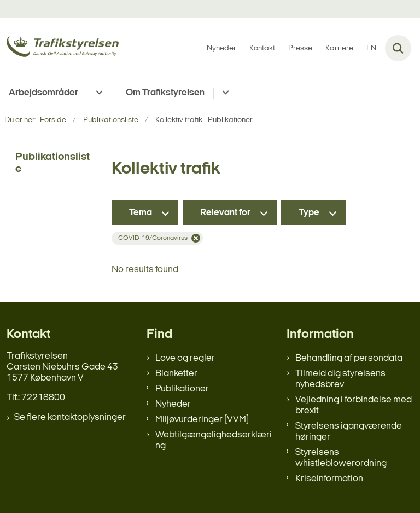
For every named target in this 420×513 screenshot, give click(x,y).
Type (309, 213)
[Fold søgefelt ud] (398, 48)
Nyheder (173, 404)
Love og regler (185, 358)
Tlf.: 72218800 (36, 398)
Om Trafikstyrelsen (165, 93)
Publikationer (182, 389)
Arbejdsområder (43, 93)
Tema (141, 213)
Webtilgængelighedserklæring (214, 440)
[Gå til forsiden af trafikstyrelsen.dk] (59, 48)
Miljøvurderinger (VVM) (202, 420)
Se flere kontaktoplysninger (70, 417)
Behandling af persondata (349, 358)
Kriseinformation (329, 479)
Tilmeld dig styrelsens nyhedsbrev (340, 379)
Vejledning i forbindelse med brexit (354, 405)
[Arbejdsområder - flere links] (98, 93)
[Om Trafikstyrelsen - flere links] (224, 93)
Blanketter (176, 374)
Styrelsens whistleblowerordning (341, 458)
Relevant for (225, 213)
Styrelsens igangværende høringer (349, 432)
